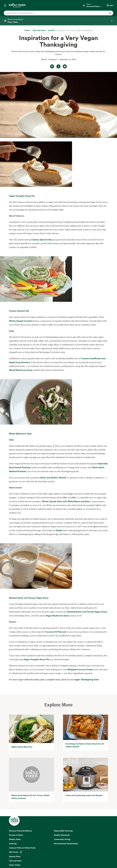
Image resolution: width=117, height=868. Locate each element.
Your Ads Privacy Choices (35, 855)
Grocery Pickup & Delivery (20, 765)
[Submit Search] (110, 13)
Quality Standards (62, 769)
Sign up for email (58, 826)
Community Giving (62, 773)
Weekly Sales (15, 773)
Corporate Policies (69, 858)
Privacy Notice (17, 855)
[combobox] (53, 13)
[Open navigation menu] (5, 5)
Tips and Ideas (15, 795)
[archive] (52, 30)
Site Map (99, 855)
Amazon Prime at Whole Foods (22, 782)
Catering (13, 778)
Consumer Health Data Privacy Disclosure (78, 855)
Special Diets (15, 790)
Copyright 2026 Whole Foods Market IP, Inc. (58, 849)
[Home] (27, 30)
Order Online (15, 799)
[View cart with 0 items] (110, 5)
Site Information (47, 858)
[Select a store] (58, 21)
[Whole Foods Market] (17, 5)
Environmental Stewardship (66, 778)
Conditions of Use (53, 855)
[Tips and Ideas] (39, 30)
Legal (58, 858)
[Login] (92, 5)
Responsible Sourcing (63, 765)
